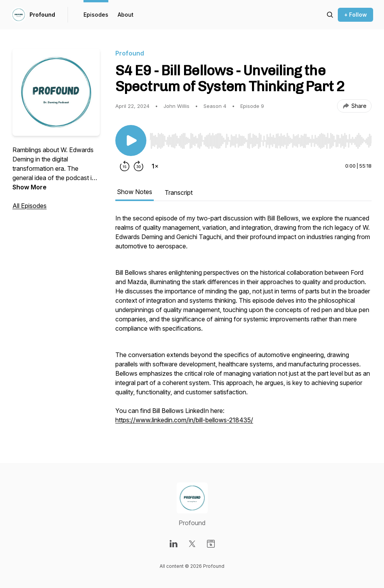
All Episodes (30, 206)
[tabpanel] (243, 323)
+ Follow (355, 15)
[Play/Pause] (131, 140)
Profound (42, 15)
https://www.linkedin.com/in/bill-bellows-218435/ (184, 420)
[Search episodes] (330, 15)
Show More (30, 187)
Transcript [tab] (179, 193)
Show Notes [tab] (135, 192)
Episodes (96, 15)
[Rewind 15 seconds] (125, 166)
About (126, 15)
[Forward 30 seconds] (139, 166)
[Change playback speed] (155, 166)
